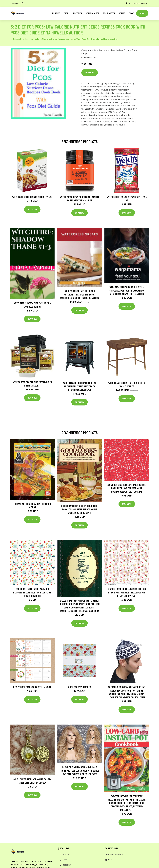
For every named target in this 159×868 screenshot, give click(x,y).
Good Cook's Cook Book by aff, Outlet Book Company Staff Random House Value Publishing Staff (80, 509)
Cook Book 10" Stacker (80, 687)
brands (56, 13)
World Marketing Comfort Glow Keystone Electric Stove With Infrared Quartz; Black (80, 386)
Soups (122, 13)
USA (127, 3)
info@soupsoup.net (139, 3)
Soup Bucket (92, 13)
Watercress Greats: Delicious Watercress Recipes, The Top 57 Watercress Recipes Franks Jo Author (79, 294)
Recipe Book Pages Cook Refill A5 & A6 (32, 687)
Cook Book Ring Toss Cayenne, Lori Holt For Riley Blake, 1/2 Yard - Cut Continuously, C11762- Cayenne (127, 488)
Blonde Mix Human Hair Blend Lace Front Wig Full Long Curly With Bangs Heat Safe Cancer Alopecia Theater (79, 771)
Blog (132, 13)
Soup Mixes (109, 13)
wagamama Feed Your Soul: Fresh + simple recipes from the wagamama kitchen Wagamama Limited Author (127, 290)
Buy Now (90, 73)
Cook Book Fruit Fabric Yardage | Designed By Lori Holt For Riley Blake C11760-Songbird (32, 592)
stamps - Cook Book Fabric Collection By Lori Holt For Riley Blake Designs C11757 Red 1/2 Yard (127, 592)
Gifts (67, 13)
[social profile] (22, 3)
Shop (142, 13)
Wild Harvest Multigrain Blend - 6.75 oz (32, 197)
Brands (66, 854)
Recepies (77, 13)
